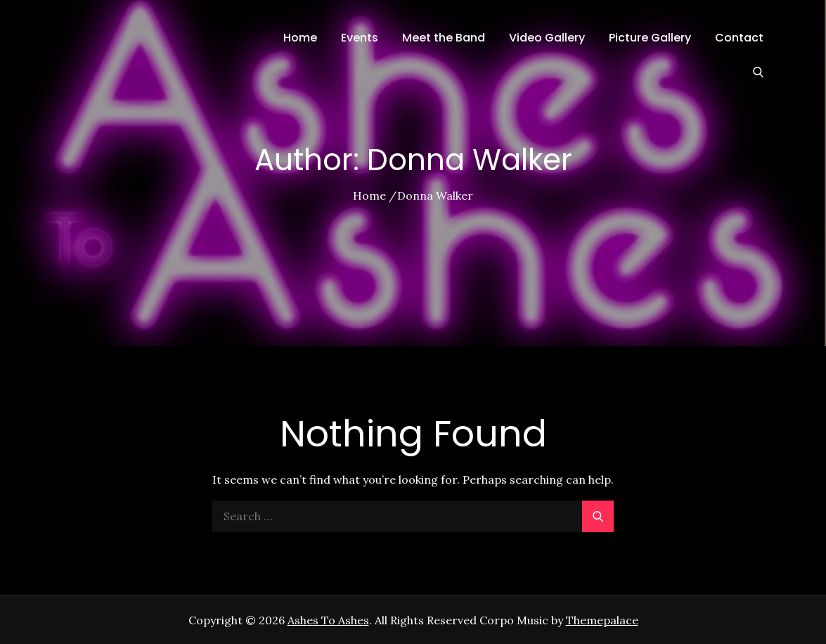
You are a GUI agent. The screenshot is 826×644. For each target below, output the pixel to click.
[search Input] (413, 516)
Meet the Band (444, 38)
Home (300, 38)
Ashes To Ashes (328, 620)
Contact (739, 38)
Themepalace (602, 620)
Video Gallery (547, 38)
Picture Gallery (650, 38)
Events (360, 38)
